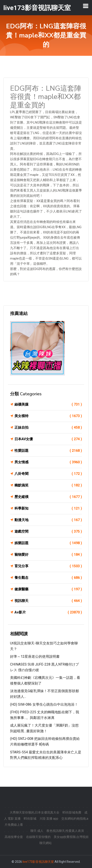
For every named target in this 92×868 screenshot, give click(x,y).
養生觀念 (48, 578)
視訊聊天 (48, 601)
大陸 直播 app (49, 819)
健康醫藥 (48, 589)
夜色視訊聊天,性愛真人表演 (65, 831)
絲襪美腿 (48, 404)
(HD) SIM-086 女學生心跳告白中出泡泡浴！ (44, 704)
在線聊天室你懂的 (38, 837)
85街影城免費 (72, 812)
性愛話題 (48, 451)
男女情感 (48, 462)
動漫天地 (48, 520)
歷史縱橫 (48, 497)
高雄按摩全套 (14, 837)
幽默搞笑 (48, 485)
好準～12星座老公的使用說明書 (35, 657)
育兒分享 (48, 566)
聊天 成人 (37, 831)
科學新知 (48, 508)
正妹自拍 (48, 428)
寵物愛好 (48, 555)
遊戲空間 (48, 532)
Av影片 (48, 612)
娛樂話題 (48, 543)
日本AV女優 (48, 439)
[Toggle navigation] (86, 6)
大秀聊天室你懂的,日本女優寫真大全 (34, 812)
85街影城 (30, 819)
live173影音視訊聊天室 (38, 862)
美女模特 (48, 416)
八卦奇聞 (48, 474)
